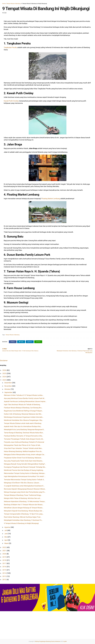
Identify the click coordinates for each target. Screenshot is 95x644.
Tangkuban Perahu (10, 47)
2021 (5, 551)
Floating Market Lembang (51, 199)
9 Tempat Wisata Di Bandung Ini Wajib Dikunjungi (21, 523)
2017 (5, 563)
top (65, 641)
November (8, 386)
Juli (6, 530)
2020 (5, 554)
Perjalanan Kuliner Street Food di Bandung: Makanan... (23, 458)
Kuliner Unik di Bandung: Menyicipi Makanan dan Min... (23, 414)
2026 (5, 370)
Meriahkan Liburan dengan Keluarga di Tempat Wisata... (24, 508)
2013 (5, 576)
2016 (5, 567)
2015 (5, 570)
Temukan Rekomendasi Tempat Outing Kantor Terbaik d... (24, 480)
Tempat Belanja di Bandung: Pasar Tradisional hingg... (23, 495)
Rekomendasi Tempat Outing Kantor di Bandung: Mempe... (25, 473)
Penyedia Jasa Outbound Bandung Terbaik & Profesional (24, 442)
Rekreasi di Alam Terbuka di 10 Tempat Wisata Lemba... (24, 395)
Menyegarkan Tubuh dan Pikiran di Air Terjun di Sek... (23, 445)
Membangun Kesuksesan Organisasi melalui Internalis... (24, 417)
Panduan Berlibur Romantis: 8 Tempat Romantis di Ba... (24, 436)
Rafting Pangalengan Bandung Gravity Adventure (48, 641)
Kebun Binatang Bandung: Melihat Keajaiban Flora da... (23, 451)
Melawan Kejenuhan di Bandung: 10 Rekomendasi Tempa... (25, 501)
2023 (5, 380)
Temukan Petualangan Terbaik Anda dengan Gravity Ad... (24, 439)
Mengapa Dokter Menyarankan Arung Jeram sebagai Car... (25, 455)
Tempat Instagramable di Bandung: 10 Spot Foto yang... (24, 514)
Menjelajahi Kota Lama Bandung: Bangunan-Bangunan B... (24, 430)
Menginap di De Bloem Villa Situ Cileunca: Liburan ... (22, 483)
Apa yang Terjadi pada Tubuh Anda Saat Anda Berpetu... (24, 461)
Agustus (8, 527)
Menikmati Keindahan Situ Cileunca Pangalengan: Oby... (24, 420)
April (6, 540)
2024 (5, 377)
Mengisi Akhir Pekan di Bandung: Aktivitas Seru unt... (23, 498)
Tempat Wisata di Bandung (13, 4)
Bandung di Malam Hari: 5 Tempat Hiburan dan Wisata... (24, 505)
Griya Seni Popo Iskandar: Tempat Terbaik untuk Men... (23, 448)
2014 (5, 573)
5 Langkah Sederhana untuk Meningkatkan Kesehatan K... (24, 486)
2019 (5, 557)
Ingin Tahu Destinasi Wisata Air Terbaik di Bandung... (22, 405)
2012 (5, 580)
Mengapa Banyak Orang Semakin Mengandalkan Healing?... (25, 464)
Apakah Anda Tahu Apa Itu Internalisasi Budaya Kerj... (23, 426)
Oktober (8, 389)
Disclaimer (4, 361)
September (9, 392)
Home (4, 4)
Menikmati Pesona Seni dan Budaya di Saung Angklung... (24, 470)
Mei (6, 537)
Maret (7, 543)
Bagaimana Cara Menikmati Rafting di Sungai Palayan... (23, 411)
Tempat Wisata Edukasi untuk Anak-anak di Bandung (23, 423)
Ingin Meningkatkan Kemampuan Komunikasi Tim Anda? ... (25, 476)
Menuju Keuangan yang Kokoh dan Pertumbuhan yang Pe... (25, 492)
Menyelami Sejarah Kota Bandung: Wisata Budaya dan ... (24, 511)
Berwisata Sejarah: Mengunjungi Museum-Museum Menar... (25, 489)
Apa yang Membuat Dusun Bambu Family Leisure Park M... (25, 398)
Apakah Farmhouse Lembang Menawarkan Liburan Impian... (25, 401)
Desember (8, 383)
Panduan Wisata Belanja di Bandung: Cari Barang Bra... (23, 408)
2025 (5, 373)
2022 (5, 547)
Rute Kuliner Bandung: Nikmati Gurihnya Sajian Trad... (23, 517)
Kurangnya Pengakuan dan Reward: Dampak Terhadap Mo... (25, 467)
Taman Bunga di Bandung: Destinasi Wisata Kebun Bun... (24, 433)
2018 (5, 560)
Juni (6, 534)
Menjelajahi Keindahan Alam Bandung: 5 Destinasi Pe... (23, 520)
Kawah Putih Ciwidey (11, 101)
